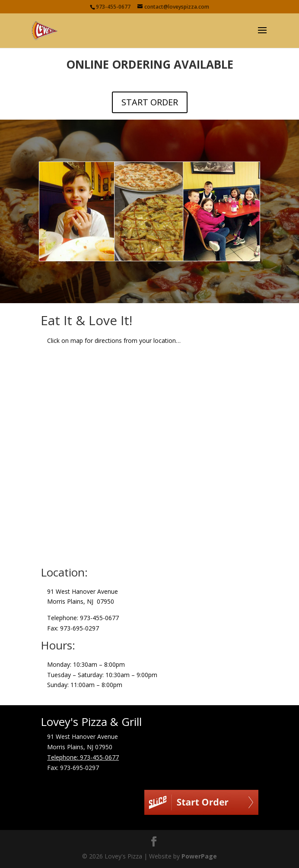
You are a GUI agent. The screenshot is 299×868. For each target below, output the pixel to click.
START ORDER (150, 102)
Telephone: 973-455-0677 (83, 757)
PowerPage (199, 856)
